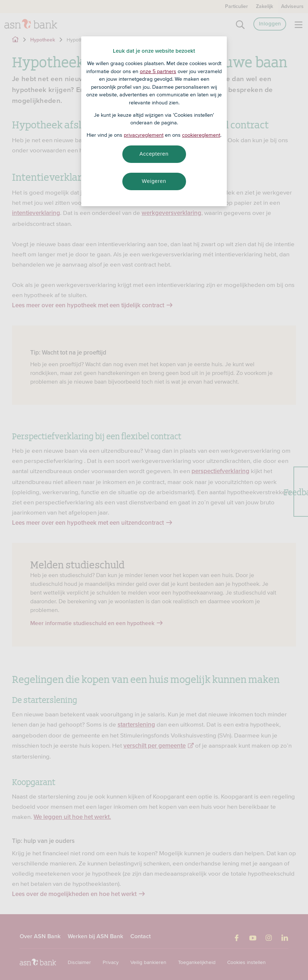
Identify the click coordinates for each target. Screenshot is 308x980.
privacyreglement (144, 135)
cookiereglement (201, 135)
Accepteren (154, 154)
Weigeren (154, 181)
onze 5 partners (158, 71)
